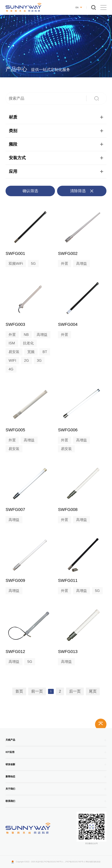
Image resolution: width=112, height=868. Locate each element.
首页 (19, 691)
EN (79, 7)
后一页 (75, 691)
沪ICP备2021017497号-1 (53, 862)
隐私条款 (97, 862)
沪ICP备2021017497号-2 (75, 862)
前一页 (37, 691)
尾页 (93, 691)
